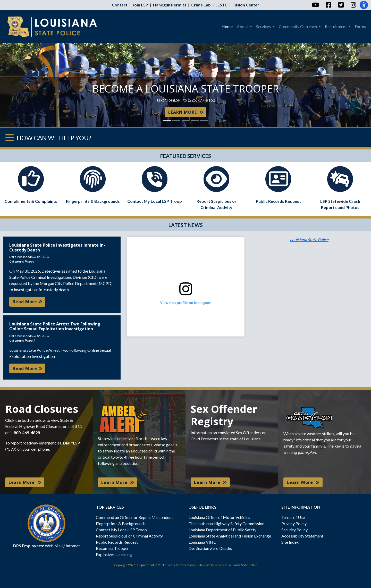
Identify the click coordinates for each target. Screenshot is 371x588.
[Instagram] (353, 5)
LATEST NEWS (186, 225)
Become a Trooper (112, 548)
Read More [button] (27, 302)
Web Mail (54, 546)
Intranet (73, 546)
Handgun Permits (170, 5)
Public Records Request (117, 542)
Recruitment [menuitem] (336, 26)
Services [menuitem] (264, 26)
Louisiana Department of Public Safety (222, 530)
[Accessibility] (364, 5)
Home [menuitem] (227, 26)
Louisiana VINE (202, 542)
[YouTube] (315, 5)
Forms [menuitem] (360, 26)
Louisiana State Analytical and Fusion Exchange (230, 536)
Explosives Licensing (114, 554)
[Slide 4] (195, 120)
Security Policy (294, 530)
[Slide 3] (185, 120)
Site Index (290, 542)
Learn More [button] (25, 482)
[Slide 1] (167, 120)
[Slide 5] (204, 120)
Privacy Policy (294, 523)
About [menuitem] (243, 26)
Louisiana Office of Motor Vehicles (219, 517)
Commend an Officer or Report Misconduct (134, 517)
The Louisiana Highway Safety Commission (226, 523)
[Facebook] (328, 5)
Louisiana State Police (309, 240)
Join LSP (140, 5)
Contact (120, 5)
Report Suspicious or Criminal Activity (129, 536)
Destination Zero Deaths (210, 548)
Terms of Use (293, 517)
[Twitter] (341, 5)
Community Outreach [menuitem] (298, 26)
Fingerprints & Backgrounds (121, 523)
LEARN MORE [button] (186, 112)
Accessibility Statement (302, 536)
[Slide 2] (176, 120)
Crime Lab (201, 5)
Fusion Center (246, 5)
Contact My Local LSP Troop (121, 530)
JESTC (222, 5)
